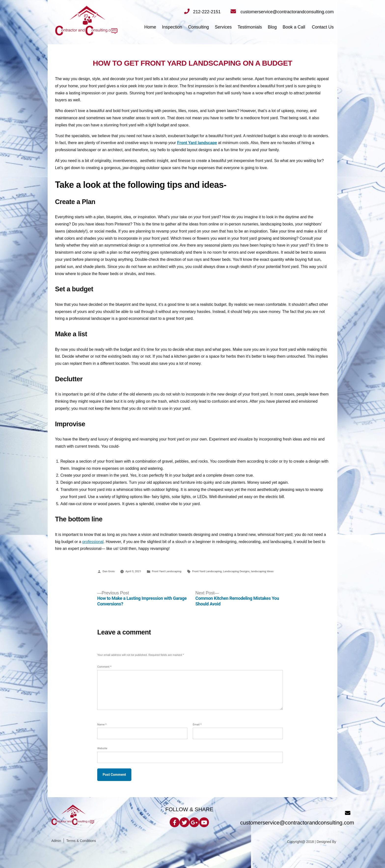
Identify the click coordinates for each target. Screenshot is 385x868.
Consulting (199, 27)
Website (102, 748)
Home (150, 27)
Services (223, 27)
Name (102, 724)
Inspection (172, 27)
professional (93, 542)
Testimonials (250, 27)
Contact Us (323, 27)
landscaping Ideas (262, 571)
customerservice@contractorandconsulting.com (282, 12)
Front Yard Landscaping (167, 571)
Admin (56, 841)
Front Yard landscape (197, 143)
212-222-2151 (202, 12)
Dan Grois (109, 571)
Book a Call (294, 27)
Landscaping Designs (236, 571)
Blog (272, 27)
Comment (104, 667)
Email (197, 724)
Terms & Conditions (81, 841)
